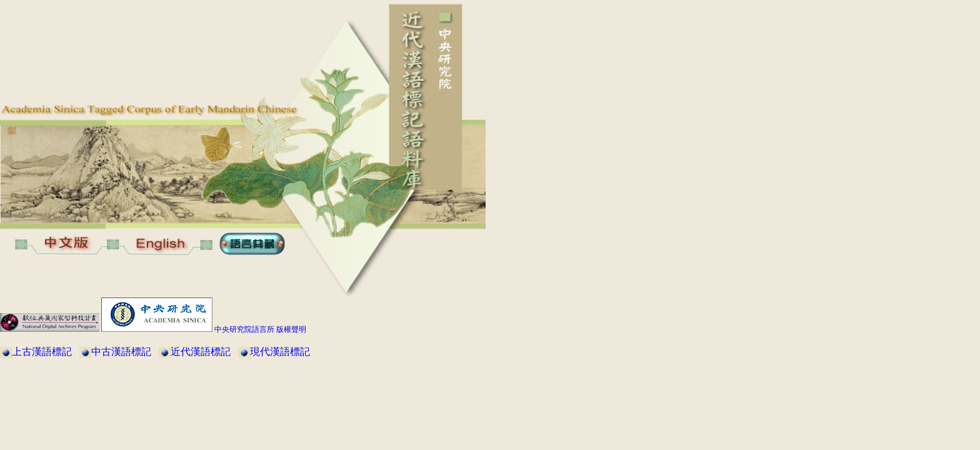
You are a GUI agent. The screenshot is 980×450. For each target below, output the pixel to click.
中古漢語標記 (121, 352)
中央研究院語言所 (244, 329)
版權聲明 (291, 329)
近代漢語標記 (201, 352)
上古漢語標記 (42, 352)
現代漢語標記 (280, 352)
